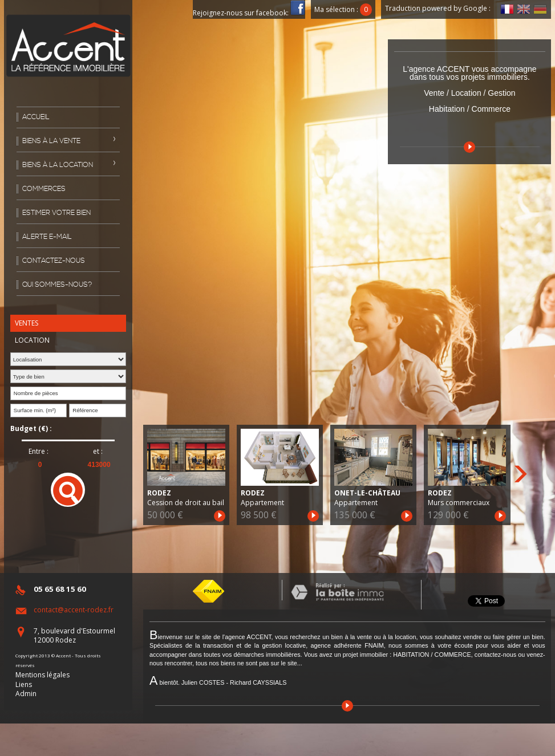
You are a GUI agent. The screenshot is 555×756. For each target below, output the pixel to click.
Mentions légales (42, 675)
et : (98, 452)
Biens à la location (58, 165)
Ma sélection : (343, 9)
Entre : (39, 452)
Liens (24, 684)
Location (32, 340)
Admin (26, 694)
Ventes (27, 323)
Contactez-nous (54, 261)
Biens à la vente (51, 141)
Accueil (36, 117)
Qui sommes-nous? (57, 285)
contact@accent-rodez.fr (74, 610)
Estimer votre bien (56, 213)
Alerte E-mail (47, 237)
